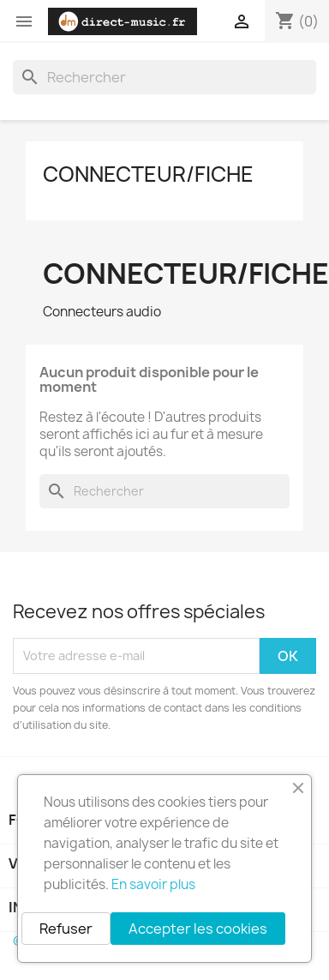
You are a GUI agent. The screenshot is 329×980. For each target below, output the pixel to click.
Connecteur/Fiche (148, 174)
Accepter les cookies (198, 929)
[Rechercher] (164, 77)
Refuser (66, 929)
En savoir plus (153, 884)
